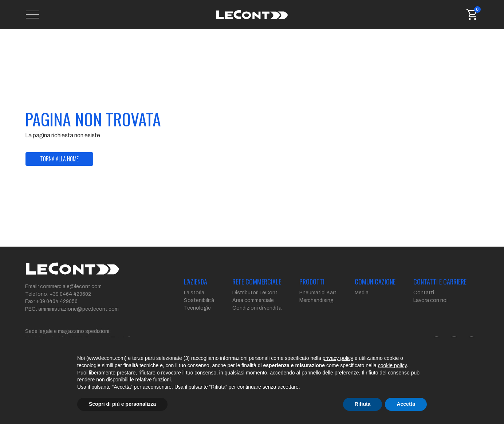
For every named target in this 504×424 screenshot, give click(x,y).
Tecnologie (197, 308)
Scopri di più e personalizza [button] (122, 404)
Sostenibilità (199, 300)
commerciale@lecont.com (71, 286)
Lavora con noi (430, 300)
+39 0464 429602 (70, 294)
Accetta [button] (406, 404)
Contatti (424, 293)
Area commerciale (253, 300)
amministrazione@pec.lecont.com (78, 309)
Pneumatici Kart (318, 293)
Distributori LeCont (255, 293)
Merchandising (316, 300)
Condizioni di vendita (257, 308)
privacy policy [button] (338, 358)
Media (362, 293)
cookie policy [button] (392, 365)
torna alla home (59, 159)
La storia (194, 293)
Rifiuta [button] (363, 404)
